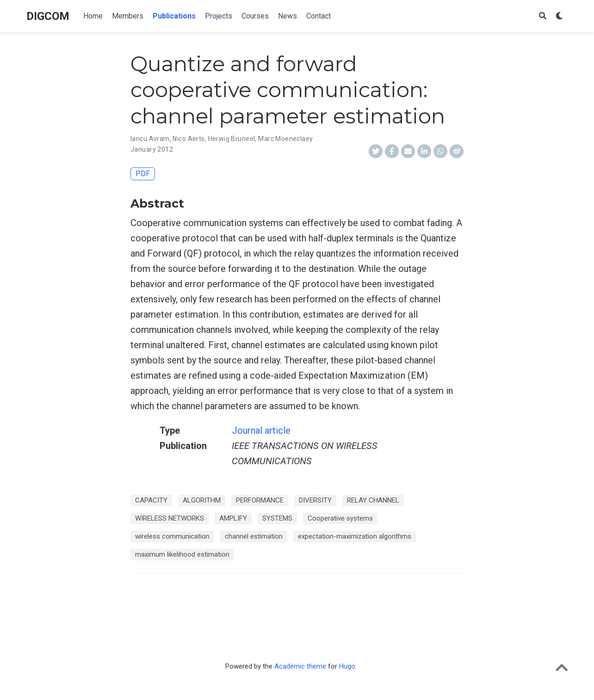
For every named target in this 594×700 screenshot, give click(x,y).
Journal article (261, 430)
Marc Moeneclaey (285, 139)
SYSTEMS (277, 518)
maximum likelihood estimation (182, 554)
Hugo (347, 666)
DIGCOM (48, 16)
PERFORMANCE (260, 500)
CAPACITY (151, 500)
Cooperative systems (340, 518)
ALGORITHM (202, 500)
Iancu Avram (150, 139)
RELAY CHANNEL (373, 500)
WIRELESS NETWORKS (170, 518)
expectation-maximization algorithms (355, 536)
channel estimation (254, 536)
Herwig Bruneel (232, 139)
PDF (143, 174)
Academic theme (300, 666)
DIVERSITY (315, 500)
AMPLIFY (233, 518)
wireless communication (172, 536)
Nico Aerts (189, 139)
